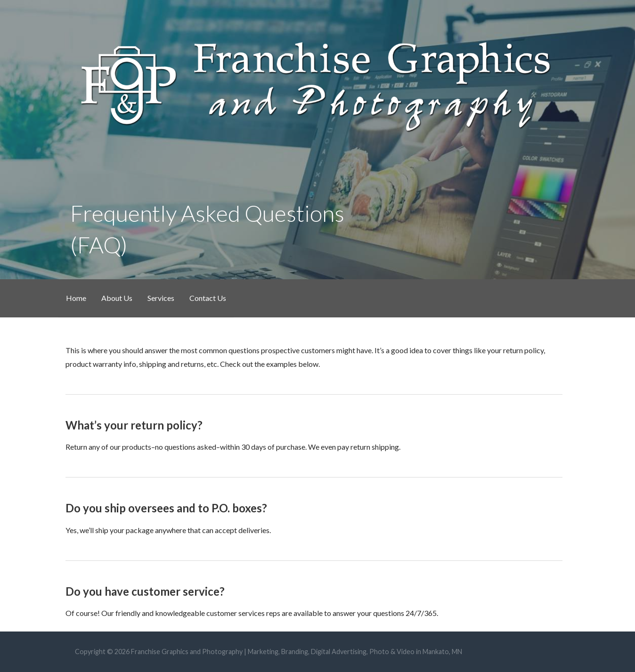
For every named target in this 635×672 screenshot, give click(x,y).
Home (76, 298)
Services (161, 298)
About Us (117, 298)
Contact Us (208, 298)
